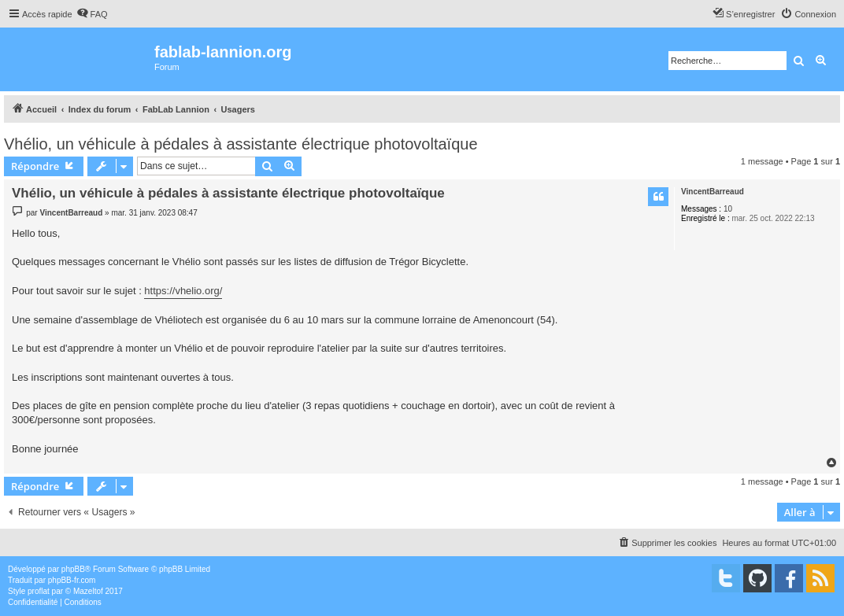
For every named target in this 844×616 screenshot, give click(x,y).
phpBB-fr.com (72, 580)
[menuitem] (92, 14)
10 (728, 209)
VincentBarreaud (713, 192)
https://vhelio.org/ (183, 291)
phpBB (73, 569)
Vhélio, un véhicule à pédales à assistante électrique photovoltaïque (241, 144)
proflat (39, 591)
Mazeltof (88, 591)
